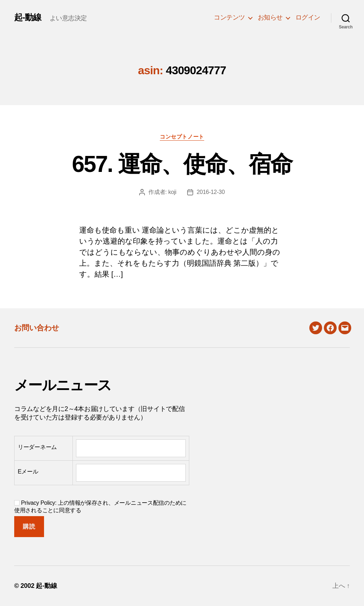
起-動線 (28, 17)
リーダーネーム (37, 447)
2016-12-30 (211, 192)
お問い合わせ (37, 328)
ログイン (308, 17)
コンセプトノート (182, 137)
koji (172, 192)
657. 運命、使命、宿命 (182, 164)
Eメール (28, 472)
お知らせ (270, 17)
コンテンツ (229, 17)
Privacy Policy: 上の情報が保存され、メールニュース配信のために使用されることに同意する (100, 507)
